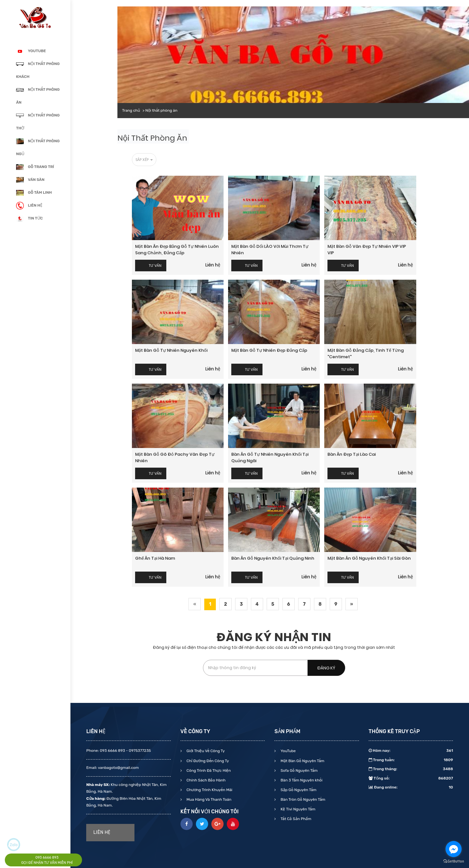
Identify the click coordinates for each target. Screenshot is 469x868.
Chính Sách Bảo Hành (206, 780)
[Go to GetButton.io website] (454, 861)
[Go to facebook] (454, 849)
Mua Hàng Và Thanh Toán (208, 799)
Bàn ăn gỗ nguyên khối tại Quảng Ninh (273, 558)
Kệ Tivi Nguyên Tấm (297, 809)
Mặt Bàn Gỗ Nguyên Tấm (302, 761)
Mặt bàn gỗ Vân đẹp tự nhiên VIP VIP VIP (367, 250)
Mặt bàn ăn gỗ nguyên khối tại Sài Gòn (369, 558)
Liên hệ (213, 265)
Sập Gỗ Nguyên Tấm (298, 790)
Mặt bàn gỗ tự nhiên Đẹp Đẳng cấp (269, 350)
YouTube (288, 751)
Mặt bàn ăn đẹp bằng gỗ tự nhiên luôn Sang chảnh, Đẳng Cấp (177, 250)
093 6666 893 (47, 858)
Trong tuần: (411, 760)
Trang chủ (131, 110)
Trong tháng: (411, 769)
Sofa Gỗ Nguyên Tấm (299, 770)
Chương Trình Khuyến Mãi (209, 790)
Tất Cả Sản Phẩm (295, 819)
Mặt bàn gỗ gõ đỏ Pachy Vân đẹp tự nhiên (175, 457)
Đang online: (411, 787)
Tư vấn (155, 266)
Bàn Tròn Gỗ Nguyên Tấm (302, 799)
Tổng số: (411, 778)
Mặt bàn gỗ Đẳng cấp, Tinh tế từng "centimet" (366, 354)
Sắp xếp (144, 160)
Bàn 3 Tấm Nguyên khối (301, 780)
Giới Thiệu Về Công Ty (205, 751)
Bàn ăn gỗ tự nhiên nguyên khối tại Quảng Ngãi (270, 457)
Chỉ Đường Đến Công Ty (207, 761)
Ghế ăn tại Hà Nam (155, 558)
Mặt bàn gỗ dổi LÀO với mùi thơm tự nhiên (270, 250)
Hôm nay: (411, 751)
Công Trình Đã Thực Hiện (208, 770)
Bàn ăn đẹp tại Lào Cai (352, 454)
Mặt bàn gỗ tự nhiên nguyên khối (171, 350)
